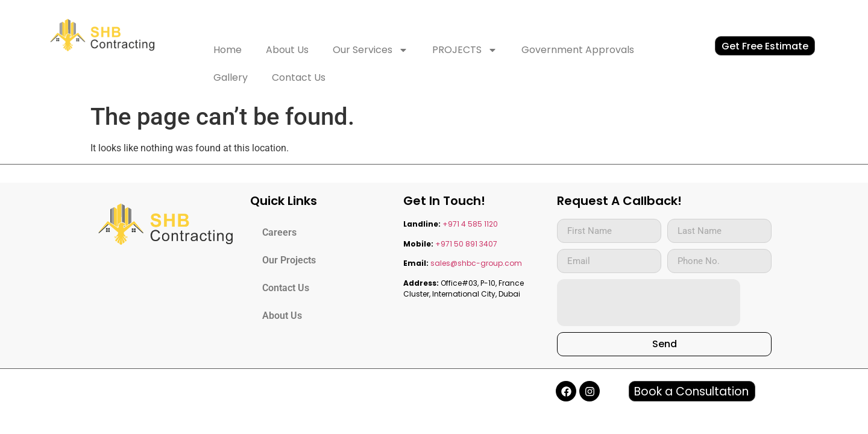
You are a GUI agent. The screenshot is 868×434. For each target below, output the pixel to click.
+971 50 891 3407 (466, 244)
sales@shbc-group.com (476, 263)
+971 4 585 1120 (470, 224)
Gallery (231, 77)
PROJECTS (465, 50)
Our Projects (289, 260)
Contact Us (299, 77)
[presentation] (649, 303)
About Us (287, 50)
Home (228, 50)
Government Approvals (578, 50)
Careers (279, 232)
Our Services (370, 50)
